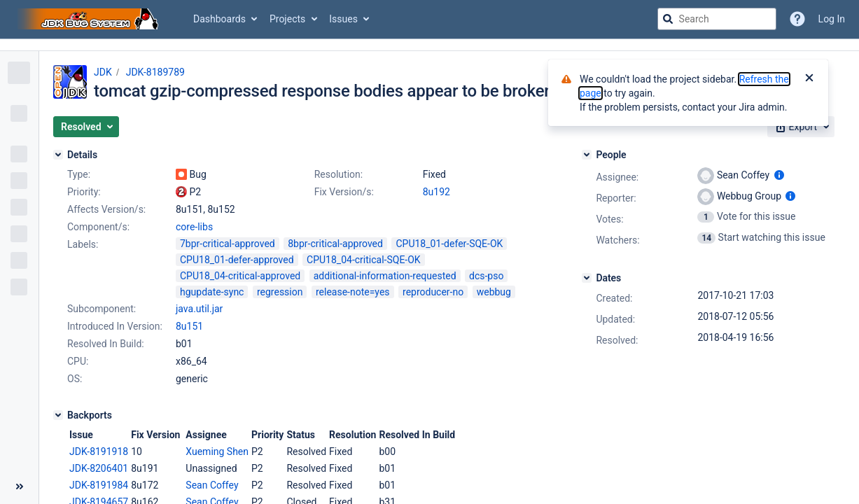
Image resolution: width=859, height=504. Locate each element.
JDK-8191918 (99, 451)
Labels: (83, 244)
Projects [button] (287, 19)
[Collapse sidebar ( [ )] (19, 486)
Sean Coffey (212, 485)
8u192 (437, 192)
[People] (587, 155)
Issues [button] (343, 19)
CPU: (78, 361)
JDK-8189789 (155, 72)
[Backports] (58, 415)
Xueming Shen (217, 451)
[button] (86, 127)
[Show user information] (779, 175)
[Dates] (587, 278)
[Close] (809, 79)
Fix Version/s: (344, 192)
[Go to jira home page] (90, 19)
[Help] (797, 19)
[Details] (58, 155)
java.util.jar (199, 309)
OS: (75, 379)
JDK (103, 72)
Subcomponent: (102, 309)
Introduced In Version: (115, 326)
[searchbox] (717, 19)
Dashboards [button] (219, 19)
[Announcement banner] (429, 45)
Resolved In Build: (106, 344)
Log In (832, 19)
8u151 (189, 326)
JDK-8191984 (99, 485)
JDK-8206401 (99, 468)
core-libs (194, 227)
